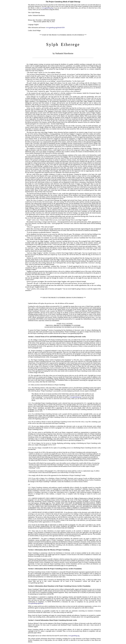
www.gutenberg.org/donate (36, 603)
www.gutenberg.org (47, 8)
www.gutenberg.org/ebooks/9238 (55, 28)
